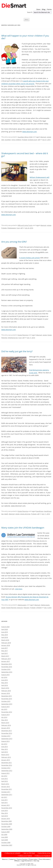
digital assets (22, 605)
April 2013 (5, 752)
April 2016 (5, 685)
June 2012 (5, 779)
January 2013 (6, 760)
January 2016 (6, 693)
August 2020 (5, 627)
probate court (33, 140)
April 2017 (5, 653)
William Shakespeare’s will (39, 177)
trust (18, 228)
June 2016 (5, 680)
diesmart (43, 137)
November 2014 (7, 712)
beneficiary (40, 511)
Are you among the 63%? (14, 242)
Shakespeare (12, 228)
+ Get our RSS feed (29, 853)
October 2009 (6, 826)
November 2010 (7, 808)
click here (19, 589)
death (6, 514)
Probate (25, 140)
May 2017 (5, 651)
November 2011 (7, 789)
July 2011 (4, 797)
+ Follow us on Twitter (25, 856)
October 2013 (6, 736)
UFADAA (39, 608)
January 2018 (6, 645)
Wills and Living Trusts (25, 225)
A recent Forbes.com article (30, 258)
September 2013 (7, 739)
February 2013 (6, 757)
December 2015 (6, 696)
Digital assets (45, 605)
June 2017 (5, 648)
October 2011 (6, 792)
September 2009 (7, 829)
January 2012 (6, 787)
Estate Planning (23, 335)
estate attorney (25, 514)
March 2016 (5, 688)
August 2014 (5, 715)
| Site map (36, 861)
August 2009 (5, 832)
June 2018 (5, 632)
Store (38, 9)
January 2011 (6, 805)
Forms (49, 9)
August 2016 (5, 675)
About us (5, 859)
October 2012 (6, 768)
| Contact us (12, 859)
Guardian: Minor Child (25, 137)
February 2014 (6, 725)
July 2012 (4, 776)
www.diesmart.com (30, 132)
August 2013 (5, 741)
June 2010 (5, 811)
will (39, 140)
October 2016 (6, 669)
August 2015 (5, 707)
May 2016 (5, 683)
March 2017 (5, 656)
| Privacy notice (33, 859)
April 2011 (5, 803)
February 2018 (6, 643)
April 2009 (5, 840)
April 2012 (5, 781)
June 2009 (5, 837)
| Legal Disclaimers (26, 861)
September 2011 (7, 795)
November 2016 (7, 667)
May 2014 (5, 720)
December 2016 (6, 664)
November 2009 (7, 824)
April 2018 (5, 637)
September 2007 (7, 845)
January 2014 (6, 728)
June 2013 (5, 747)
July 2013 (4, 744)
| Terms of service (22, 859)
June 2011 (5, 800)
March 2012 (5, 784)
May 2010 (5, 813)
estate (49, 225)
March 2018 (5, 640)
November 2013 (7, 733)
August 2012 (5, 773)
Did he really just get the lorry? (17, 351)
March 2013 (5, 755)
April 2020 (5, 629)
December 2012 (6, 763)
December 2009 (6, 821)
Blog (44, 9)
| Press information (44, 859)
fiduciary (27, 608)
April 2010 (5, 816)
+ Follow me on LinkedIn (12, 853)
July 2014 (4, 717)
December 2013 (6, 731)
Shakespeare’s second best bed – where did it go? (25, 155)
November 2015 (7, 699)
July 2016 (4, 677)
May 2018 (5, 635)
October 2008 (6, 842)
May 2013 (5, 749)
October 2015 (6, 701)
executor (20, 608)
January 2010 (6, 818)
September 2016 (7, 672)
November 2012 (7, 765)
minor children (16, 140)
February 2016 (6, 691)
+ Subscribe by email (44, 853)
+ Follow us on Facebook (42, 856)
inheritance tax (13, 338)
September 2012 (7, 771)
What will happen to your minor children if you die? (25, 37)
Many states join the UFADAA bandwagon (23, 528)
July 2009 (4, 834)
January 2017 (6, 661)
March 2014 (5, 723)
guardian (8, 140)
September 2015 (7, 704)
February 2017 (6, 659)
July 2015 (4, 709)
